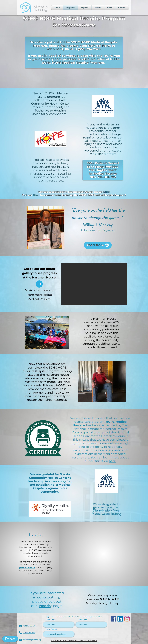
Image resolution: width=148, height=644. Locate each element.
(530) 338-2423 (27, 568)
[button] (94, 284)
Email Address (52, 629)
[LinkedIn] (120, 619)
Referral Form (99, 46)
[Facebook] (114, 619)
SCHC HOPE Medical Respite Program (73, 63)
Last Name (83, 620)
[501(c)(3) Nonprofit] (30, 626)
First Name (50, 620)
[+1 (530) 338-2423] (30, 633)
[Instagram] (127, 619)
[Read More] (98, 245)
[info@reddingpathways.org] (30, 640)
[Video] (39, 284)
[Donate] (10, 639)
